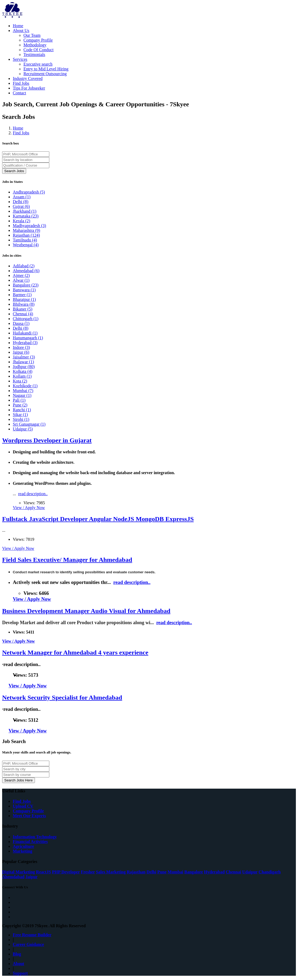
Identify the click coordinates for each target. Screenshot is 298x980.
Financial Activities (30, 842)
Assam (22, 197)
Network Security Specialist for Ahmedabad (62, 697)
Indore (21, 347)
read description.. (33, 494)
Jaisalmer (24, 357)
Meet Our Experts (29, 816)
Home (18, 26)
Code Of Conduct (39, 50)
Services (20, 59)
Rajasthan (26, 235)
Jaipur (21, 352)
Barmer (22, 295)
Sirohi (21, 419)
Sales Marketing (111, 872)
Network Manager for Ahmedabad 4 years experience (75, 652)
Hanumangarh (28, 338)
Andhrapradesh (29, 192)
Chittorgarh (26, 319)
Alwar (21, 280)
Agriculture (23, 846)
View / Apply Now (29, 508)
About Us (21, 31)
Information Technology (35, 837)
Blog (17, 954)
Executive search (38, 64)
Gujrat (21, 206)
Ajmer (21, 275)
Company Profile (38, 40)
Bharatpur (24, 299)
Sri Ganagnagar (29, 424)
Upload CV (23, 806)
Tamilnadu (25, 240)
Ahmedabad (26, 271)
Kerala (21, 221)
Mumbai (23, 391)
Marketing (23, 851)
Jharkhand (25, 211)
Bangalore (26, 285)
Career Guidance (28, 944)
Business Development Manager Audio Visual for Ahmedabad (86, 611)
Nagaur (22, 395)
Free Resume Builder (32, 935)
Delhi (21, 202)
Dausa (21, 323)
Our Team (32, 35)
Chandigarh (270, 872)
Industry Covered (28, 78)
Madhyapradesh (29, 226)
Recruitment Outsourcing (45, 74)
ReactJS (43, 872)
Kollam (22, 376)
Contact (19, 93)
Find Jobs (21, 83)
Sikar (20, 415)
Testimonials (34, 55)
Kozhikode (25, 386)
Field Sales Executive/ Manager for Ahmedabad (67, 560)
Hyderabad (25, 343)
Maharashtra (27, 230)
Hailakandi (25, 333)
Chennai (23, 314)
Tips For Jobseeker (29, 88)
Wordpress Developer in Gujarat (47, 440)
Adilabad (24, 266)
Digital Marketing (19, 872)
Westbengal (26, 245)
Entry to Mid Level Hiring (46, 69)
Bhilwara (24, 304)
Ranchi (22, 410)
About (19, 964)
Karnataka (26, 216)
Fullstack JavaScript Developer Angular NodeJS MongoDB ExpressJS (98, 519)
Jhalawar (23, 362)
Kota (20, 381)
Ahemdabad (13, 877)
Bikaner (23, 309)
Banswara (24, 290)
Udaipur (23, 429)
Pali (19, 400)
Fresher (88, 872)
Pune (20, 405)
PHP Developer (66, 872)
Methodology (35, 45)
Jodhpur (24, 367)
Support (20, 973)
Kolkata (23, 371)
